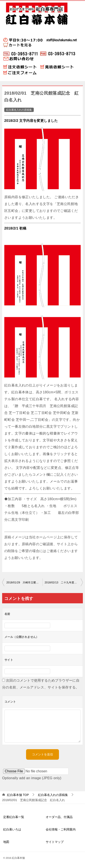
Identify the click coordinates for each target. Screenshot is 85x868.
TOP (18, 795)
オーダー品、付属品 (59, 817)
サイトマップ (55, 842)
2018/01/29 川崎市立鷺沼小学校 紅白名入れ (24, 583)
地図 (6, 842)
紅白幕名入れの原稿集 (19, 110)
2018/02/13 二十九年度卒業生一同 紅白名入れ (64, 583)
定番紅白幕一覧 (14, 817)
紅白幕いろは (12, 829)
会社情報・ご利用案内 (61, 829)
